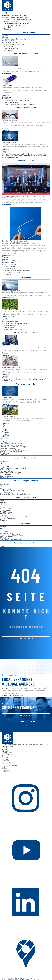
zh (5, 430)
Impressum (6, 762)
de (5, 435)
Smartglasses (7, 753)
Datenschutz (6, 764)
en (5, 433)
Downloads (6, 770)
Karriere (5, 759)
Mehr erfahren (8, 74)
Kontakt (5, 769)
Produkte (5, 749)
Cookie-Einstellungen (10, 765)
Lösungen (5, 751)
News (4, 756)
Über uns (5, 757)
